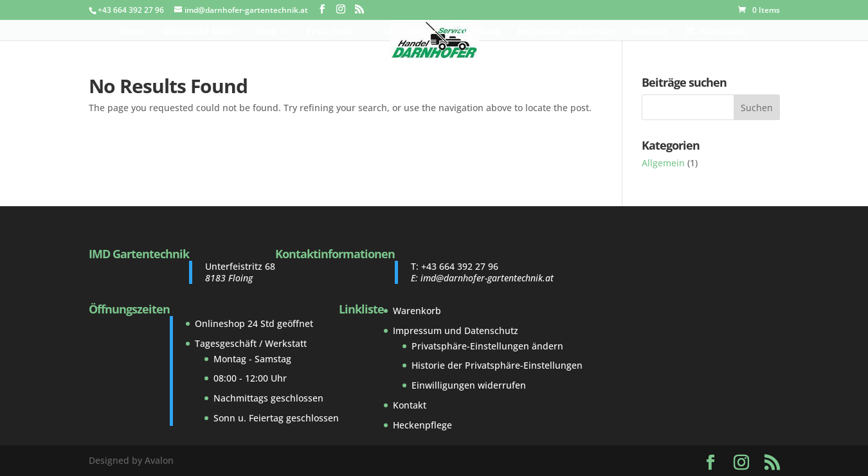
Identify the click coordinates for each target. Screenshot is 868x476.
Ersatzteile (330, 32)
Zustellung (478, 32)
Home (133, 32)
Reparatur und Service (566, 32)
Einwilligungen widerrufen (469, 385)
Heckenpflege (422, 425)
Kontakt (650, 32)
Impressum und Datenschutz (456, 331)
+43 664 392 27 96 (460, 266)
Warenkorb (417, 311)
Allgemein (663, 163)
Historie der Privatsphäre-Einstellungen (497, 365)
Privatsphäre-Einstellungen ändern (487, 346)
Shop (266, 32)
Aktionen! (404, 32)
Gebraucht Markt (200, 32)
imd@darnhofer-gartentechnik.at (487, 278)
